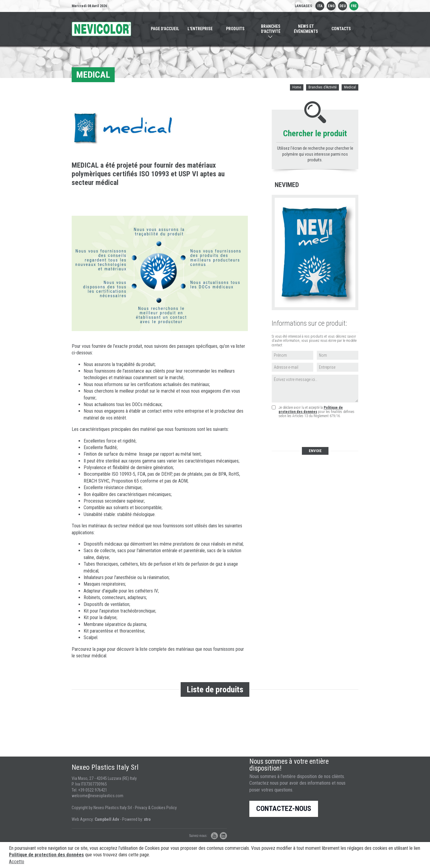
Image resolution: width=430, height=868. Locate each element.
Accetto (17, 862)
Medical (350, 87)
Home (297, 87)
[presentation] (317, 433)
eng (331, 6)
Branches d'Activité (322, 87)
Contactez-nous (284, 809)
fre (354, 6)
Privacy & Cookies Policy (156, 808)
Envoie (315, 451)
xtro (147, 819)
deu (343, 6)
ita (320, 6)
